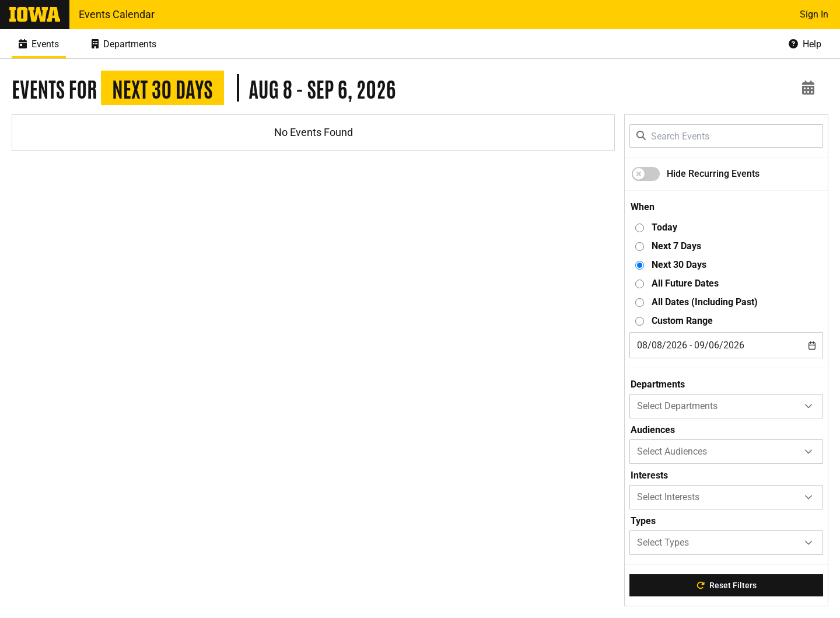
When (643, 207)
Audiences (653, 430)
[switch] (646, 174)
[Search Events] (726, 136)
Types (643, 521)
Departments (658, 384)
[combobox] (726, 345)
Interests (649, 475)
